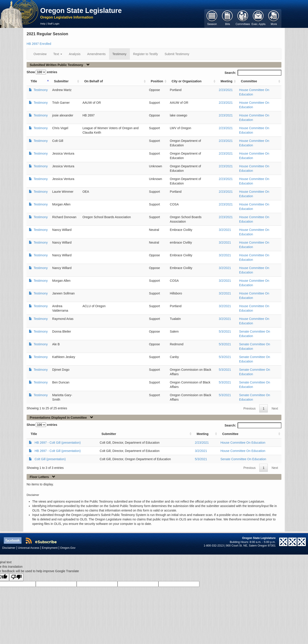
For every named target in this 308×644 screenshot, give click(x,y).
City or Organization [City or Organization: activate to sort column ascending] (187, 81)
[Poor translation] (16, 577)
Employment (50, 548)
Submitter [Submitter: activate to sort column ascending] (61, 81)
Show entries (42, 72)
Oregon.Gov (68, 548)
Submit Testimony (177, 54)
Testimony (119, 54)
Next (275, 408)
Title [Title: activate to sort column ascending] (34, 81)
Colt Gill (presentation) (50, 459)
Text (58, 54)
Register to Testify (146, 54)
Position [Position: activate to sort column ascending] (157, 81)
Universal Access (29, 548)
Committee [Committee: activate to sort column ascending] (249, 81)
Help (43, 24)
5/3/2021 (225, 331)
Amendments (96, 54)
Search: (253, 73)
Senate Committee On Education (243, 459)
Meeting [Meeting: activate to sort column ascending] (227, 81)
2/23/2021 (226, 90)
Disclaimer (9, 548)
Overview (40, 54)
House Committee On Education (243, 443)
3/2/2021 (225, 230)
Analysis (75, 54)
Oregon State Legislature (81, 10)
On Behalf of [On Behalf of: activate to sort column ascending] (94, 81)
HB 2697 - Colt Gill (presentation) (58, 443)
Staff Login (53, 24)
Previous (249, 408)
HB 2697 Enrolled (39, 44)
